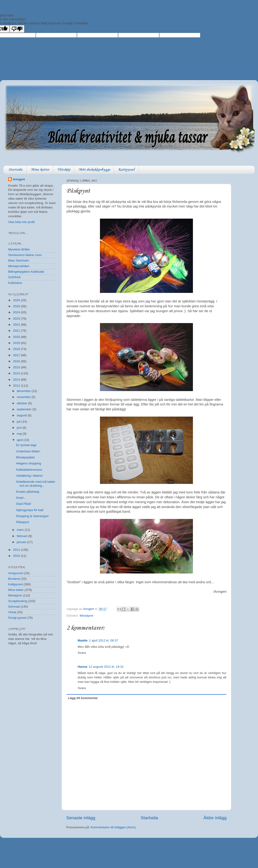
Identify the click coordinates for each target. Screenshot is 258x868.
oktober (22, 403)
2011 (17, 550)
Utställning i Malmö (29, 476)
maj (20, 434)
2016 (17, 361)
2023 (17, 319)
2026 (17, 300)
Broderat (14, 579)
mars (21, 530)
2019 (17, 343)
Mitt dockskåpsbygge (94, 170)
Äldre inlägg (215, 818)
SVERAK (15, 277)
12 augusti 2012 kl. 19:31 (106, 667)
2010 (17, 556)
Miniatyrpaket (25, 457)
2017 (17, 355)
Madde (83, 640)
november (24, 397)
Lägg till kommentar (83, 698)
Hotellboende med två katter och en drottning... (36, 484)
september (25, 409)
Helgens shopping (29, 463)
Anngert (19, 179)
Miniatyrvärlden (19, 266)
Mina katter (40, 170)
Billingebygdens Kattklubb (26, 272)
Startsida (15, 170)
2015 (17, 367)
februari (23, 536)
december (24, 391)
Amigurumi (16, 573)
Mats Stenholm (19, 261)
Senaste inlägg (81, 818)
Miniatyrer (87, 616)
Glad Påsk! (24, 504)
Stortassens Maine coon (25, 255)
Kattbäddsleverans (29, 470)
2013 (17, 380)
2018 (17, 349)
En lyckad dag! (26, 445)
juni (20, 428)
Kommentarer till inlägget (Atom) (113, 827)
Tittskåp (64, 170)
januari (22, 542)
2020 (17, 337)
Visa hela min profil (21, 222)
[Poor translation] (17, 29)
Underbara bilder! (28, 451)
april (20, 440)
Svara (82, 653)
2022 (17, 325)
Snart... (21, 498)
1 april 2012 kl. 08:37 (104, 640)
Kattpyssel (126, 170)
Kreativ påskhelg (28, 492)
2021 (17, 331)
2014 (17, 373)
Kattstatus (15, 283)
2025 (17, 306)
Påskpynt (23, 522)
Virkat (12, 612)
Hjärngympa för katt (30, 510)
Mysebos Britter (19, 249)
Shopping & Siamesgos (32, 516)
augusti (22, 415)
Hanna (82, 667)
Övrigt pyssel (17, 618)
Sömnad (14, 607)
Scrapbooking (18, 601)
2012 (17, 386)
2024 (17, 312)
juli (19, 422)
